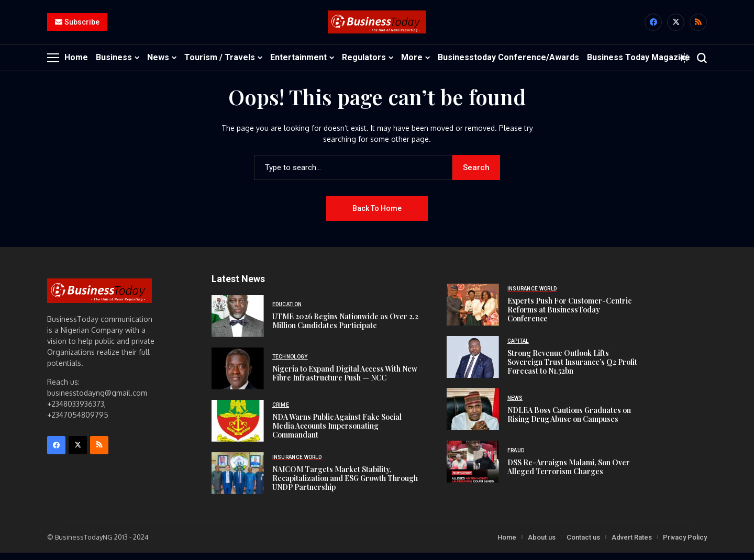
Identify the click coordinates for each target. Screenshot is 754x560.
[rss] (698, 26)
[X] (676, 26)
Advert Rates (632, 544)
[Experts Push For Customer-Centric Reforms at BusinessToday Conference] (473, 312)
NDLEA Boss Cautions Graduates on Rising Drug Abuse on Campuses (569, 421)
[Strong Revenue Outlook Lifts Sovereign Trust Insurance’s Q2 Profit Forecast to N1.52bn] (473, 364)
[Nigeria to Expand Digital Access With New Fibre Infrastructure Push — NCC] (238, 375)
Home (507, 544)
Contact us (583, 544)
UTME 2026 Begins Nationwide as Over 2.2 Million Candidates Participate (345, 328)
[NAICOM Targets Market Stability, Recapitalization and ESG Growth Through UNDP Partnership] (238, 480)
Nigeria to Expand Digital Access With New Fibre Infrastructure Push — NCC (345, 380)
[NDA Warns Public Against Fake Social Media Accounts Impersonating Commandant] (238, 428)
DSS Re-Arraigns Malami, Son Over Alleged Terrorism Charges (569, 474)
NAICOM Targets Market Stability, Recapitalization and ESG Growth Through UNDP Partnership (345, 485)
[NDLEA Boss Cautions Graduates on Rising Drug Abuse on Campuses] (473, 417)
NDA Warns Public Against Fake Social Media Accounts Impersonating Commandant (337, 433)
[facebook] (653, 26)
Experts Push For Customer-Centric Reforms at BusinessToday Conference (569, 317)
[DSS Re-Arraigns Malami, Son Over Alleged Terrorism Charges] (473, 469)
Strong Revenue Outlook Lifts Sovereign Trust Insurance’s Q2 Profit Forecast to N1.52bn (572, 369)
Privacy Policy (685, 544)
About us (542, 544)
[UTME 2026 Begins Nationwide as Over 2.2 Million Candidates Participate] (238, 323)
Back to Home (377, 215)
